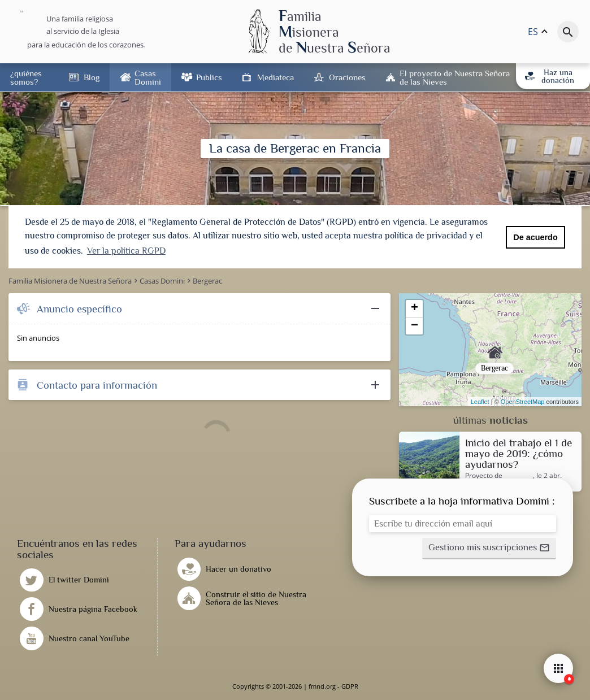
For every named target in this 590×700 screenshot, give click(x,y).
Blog (92, 77)
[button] (489, 549)
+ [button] (415, 308)
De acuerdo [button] (535, 237)
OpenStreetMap (523, 402)
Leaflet (480, 402)
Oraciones (347, 77)
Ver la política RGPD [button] (126, 251)
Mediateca (276, 77)
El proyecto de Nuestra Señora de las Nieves (455, 77)
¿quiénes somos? (26, 77)
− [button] (415, 326)
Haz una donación (550, 76)
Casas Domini (148, 77)
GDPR (350, 686)
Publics (209, 77)
